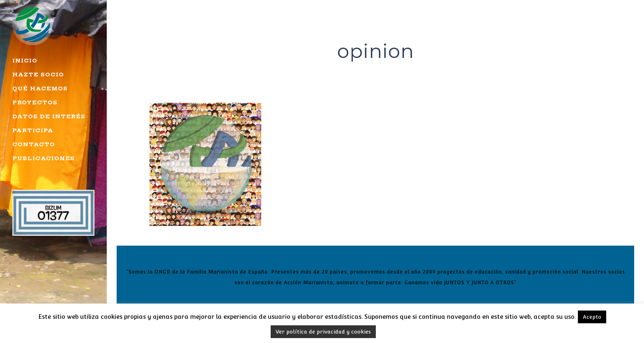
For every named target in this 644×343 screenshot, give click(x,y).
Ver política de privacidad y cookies (323, 332)
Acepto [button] (592, 317)
